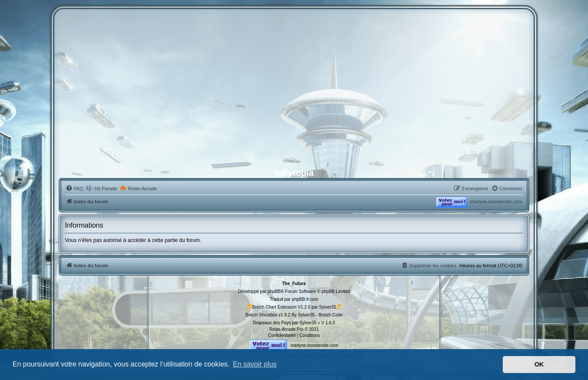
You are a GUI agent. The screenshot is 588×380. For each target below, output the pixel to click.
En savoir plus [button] (255, 364)
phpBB (274, 291)
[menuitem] (74, 188)
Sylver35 (328, 307)
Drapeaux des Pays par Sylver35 (284, 323)
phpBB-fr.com (305, 299)
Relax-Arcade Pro (286, 329)
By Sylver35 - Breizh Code (317, 315)
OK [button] (539, 364)
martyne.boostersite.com (496, 202)
